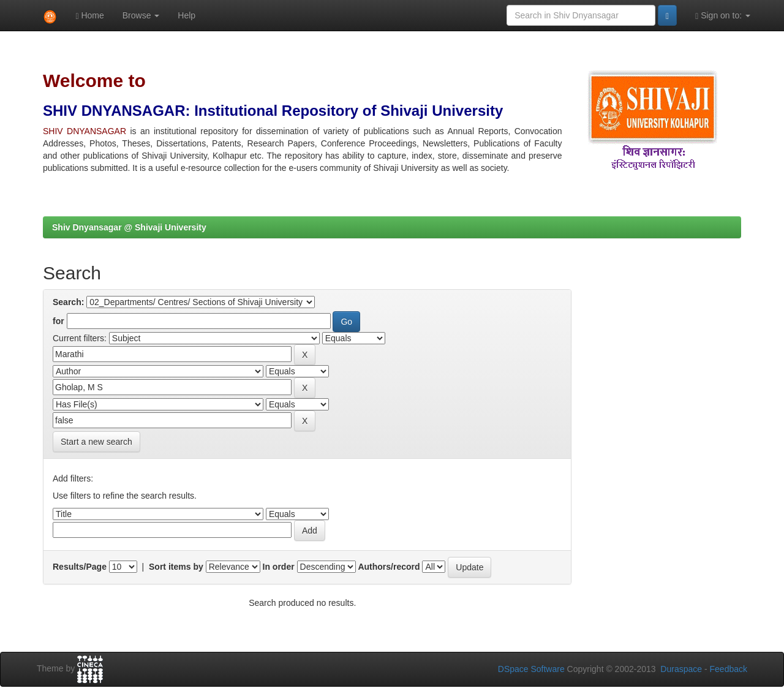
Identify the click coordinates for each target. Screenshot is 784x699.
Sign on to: (723, 16)
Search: (68, 302)
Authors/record (389, 567)
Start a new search (96, 442)
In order (279, 567)
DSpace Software (531, 669)
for (58, 321)
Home (89, 16)
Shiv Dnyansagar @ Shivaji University (129, 227)
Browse (141, 15)
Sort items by (176, 567)
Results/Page (80, 567)
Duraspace (681, 669)
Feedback (729, 669)
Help (187, 15)
